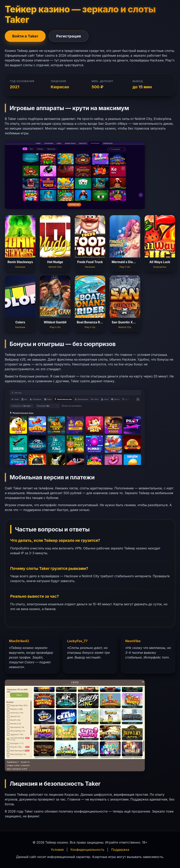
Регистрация (69, 36)
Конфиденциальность (87, 850)
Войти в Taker (25, 36)
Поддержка (120, 850)
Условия (57, 850)
